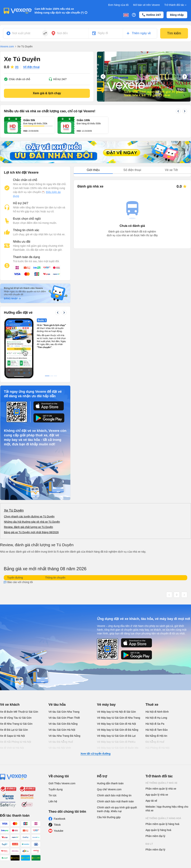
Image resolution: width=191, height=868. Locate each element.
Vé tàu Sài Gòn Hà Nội (62, 730)
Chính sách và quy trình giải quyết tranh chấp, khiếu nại (117, 809)
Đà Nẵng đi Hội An (156, 736)
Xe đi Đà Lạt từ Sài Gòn (14, 730)
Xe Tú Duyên (14, 510)
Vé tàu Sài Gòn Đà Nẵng (63, 724)
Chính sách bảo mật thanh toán (115, 801)
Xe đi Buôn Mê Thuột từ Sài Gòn (19, 712)
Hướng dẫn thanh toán (110, 783)
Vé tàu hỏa (57, 705)
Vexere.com (7, 46)
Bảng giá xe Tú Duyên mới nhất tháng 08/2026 (31, 532)
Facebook (59, 819)
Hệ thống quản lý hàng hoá (163, 818)
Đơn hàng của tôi (118, 5)
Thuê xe (152, 705)
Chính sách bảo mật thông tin (114, 795)
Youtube (59, 831)
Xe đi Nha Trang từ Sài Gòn (16, 724)
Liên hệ (53, 801)
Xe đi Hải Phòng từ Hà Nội (16, 742)
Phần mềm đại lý (155, 836)
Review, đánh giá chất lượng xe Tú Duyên (28, 527)
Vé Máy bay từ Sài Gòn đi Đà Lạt (116, 736)
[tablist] (132, 170)
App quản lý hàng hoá (158, 830)
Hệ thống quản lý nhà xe (161, 783)
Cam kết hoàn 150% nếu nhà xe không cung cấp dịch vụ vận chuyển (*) (59, 11)
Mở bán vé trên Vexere (146, 5)
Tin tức (53, 795)
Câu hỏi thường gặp (109, 817)
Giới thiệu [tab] (93, 170)
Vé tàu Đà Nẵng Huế (61, 742)
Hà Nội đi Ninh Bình (157, 712)
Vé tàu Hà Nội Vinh (60, 748)
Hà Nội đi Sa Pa (155, 724)
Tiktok (57, 825)
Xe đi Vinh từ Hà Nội (12, 748)
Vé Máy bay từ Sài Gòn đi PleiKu (116, 742)
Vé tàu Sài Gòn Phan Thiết (64, 718)
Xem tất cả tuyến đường (95, 754)
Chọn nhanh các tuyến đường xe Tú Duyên (29, 516)
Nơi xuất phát (21, 33)
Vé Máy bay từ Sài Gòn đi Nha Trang (119, 718)
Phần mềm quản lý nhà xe (161, 789)
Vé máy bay (106, 705)
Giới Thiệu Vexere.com (62, 783)
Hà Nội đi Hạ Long (156, 718)
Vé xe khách (10, 705)
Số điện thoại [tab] (132, 170)
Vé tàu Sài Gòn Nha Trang (64, 712)
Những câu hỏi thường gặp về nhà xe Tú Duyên (32, 522)
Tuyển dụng (56, 789)
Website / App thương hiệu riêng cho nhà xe (167, 809)
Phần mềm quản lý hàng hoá (162, 824)
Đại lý (149, 844)
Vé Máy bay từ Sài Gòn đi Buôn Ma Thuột (118, 750)
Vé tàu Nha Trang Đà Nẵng (64, 736)
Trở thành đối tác (176, 5)
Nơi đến (63, 33)
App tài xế (151, 801)
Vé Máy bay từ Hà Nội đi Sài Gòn (116, 712)
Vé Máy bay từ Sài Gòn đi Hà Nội (116, 724)
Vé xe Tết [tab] (171, 170)
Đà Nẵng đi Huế (155, 742)
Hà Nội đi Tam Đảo (157, 730)
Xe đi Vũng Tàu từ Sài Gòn (16, 718)
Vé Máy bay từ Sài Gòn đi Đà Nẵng (118, 730)
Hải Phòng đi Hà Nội (157, 748)
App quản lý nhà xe (157, 795)
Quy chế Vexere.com (109, 789)
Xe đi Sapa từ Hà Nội (12, 736)
